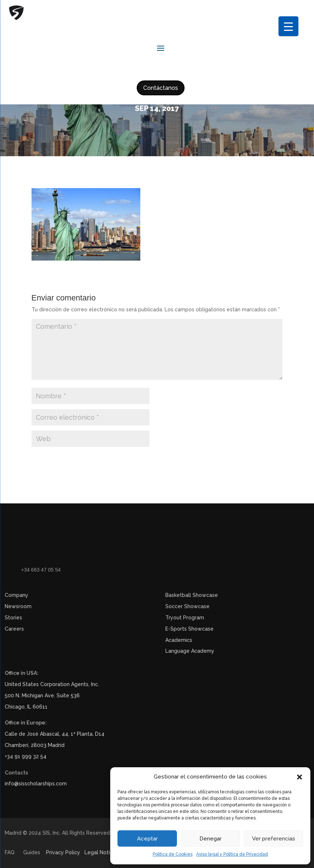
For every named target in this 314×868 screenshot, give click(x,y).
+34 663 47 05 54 (41, 570)
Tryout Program (185, 618)
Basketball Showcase (192, 595)
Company (16, 595)
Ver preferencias (274, 839)
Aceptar (147, 839)
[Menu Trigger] (288, 26)
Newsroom (18, 606)
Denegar (210, 839)
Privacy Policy (63, 852)
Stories (13, 618)
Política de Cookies (173, 854)
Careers (14, 629)
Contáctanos (161, 88)
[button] (299, 777)
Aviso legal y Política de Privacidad (232, 854)
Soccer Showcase (187, 606)
